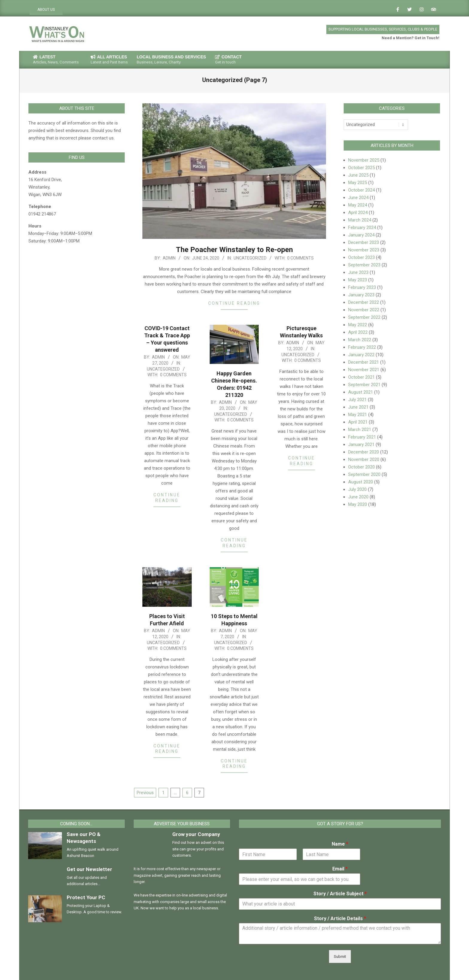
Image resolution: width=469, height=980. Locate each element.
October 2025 (361, 168)
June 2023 (358, 272)
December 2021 (364, 362)
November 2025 (364, 160)
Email (340, 869)
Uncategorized (250, 258)
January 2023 (361, 295)
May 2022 (358, 325)
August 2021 (361, 392)
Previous (145, 793)
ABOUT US (46, 10)
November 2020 (364, 459)
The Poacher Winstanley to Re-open (234, 250)
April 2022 (358, 332)
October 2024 (361, 190)
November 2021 (364, 370)
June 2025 (358, 175)
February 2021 (362, 437)
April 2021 (358, 422)
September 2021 (364, 385)
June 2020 (358, 497)
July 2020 (357, 489)
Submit (340, 957)
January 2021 (361, 445)
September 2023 (364, 265)
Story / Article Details (340, 918)
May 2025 (358, 183)
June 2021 (358, 407)
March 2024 (360, 220)
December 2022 (364, 302)
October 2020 (361, 467)
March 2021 (360, 430)
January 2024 (361, 235)
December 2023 (364, 242)
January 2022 (361, 355)
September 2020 (364, 474)
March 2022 (360, 340)
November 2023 (364, 250)
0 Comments (300, 258)
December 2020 (364, 452)
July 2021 (357, 400)
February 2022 (362, 347)
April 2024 (358, 213)
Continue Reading (234, 303)
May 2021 (358, 415)
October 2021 (361, 377)
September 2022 (364, 317)
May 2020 (358, 504)
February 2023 (362, 287)
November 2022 (364, 310)
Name (340, 844)
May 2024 (358, 205)
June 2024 (358, 198)
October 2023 (361, 257)
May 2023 (358, 280)
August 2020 (361, 482)
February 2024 (362, 227)
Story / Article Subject (340, 894)
